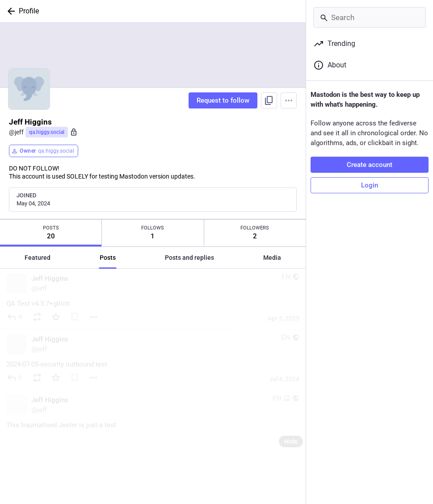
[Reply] (15, 317)
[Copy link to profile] (269, 100)
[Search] (370, 17)
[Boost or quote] (37, 317)
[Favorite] (56, 317)
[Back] (9, 11)
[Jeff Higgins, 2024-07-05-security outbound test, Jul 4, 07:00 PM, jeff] (153, 360)
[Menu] (289, 100)
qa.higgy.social (47, 132)
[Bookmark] (75, 317)
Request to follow (223, 100)
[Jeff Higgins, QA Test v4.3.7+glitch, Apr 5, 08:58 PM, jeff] (153, 299)
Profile (29, 11)
